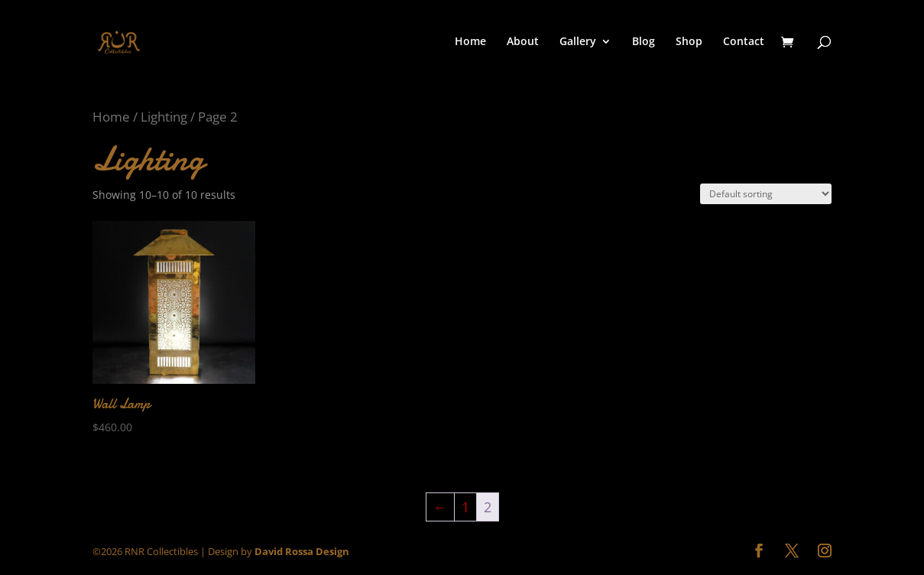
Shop (689, 42)
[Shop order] (766, 194)
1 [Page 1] (465, 507)
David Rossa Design (302, 551)
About (523, 42)
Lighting (164, 117)
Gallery (578, 42)
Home (470, 42)
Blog (644, 42)
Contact (744, 42)
